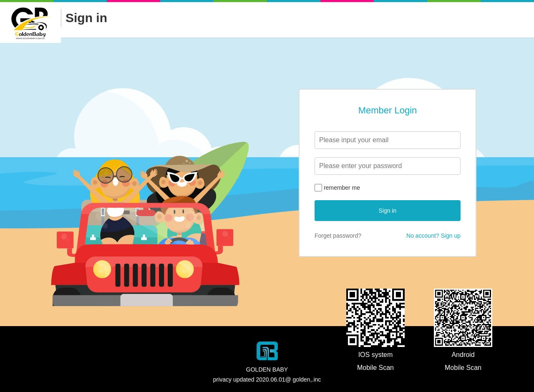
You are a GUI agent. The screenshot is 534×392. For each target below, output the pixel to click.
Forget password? (338, 236)
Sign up (451, 236)
